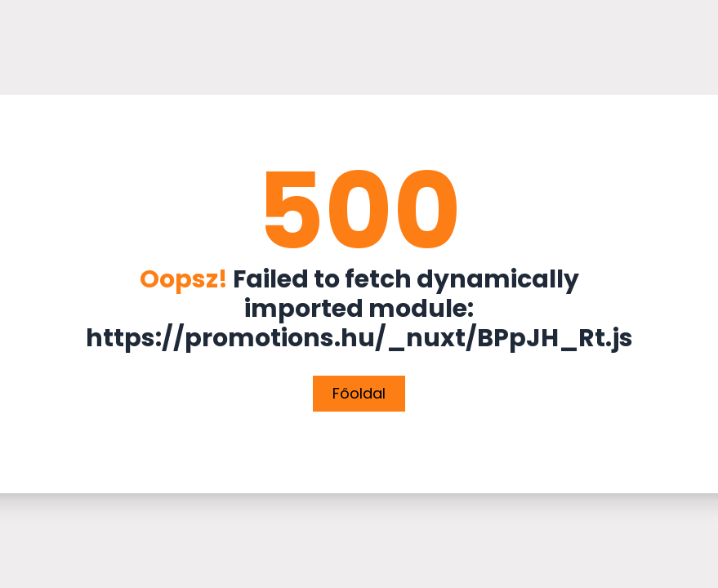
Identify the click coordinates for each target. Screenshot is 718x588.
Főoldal (359, 393)
